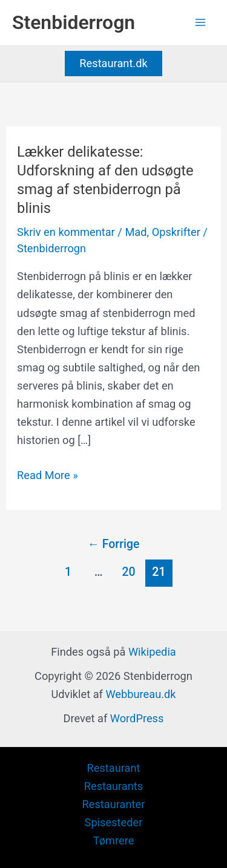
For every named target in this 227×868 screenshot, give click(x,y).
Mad (136, 232)
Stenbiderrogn (74, 22)
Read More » (48, 475)
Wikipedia (152, 652)
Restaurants (113, 786)
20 (128, 572)
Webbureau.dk (140, 694)
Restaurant (113, 768)
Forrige (114, 544)
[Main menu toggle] (201, 23)
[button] (113, 64)
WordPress (137, 718)
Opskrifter (176, 232)
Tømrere (114, 840)
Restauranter (114, 804)
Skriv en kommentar (66, 232)
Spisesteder (114, 822)
